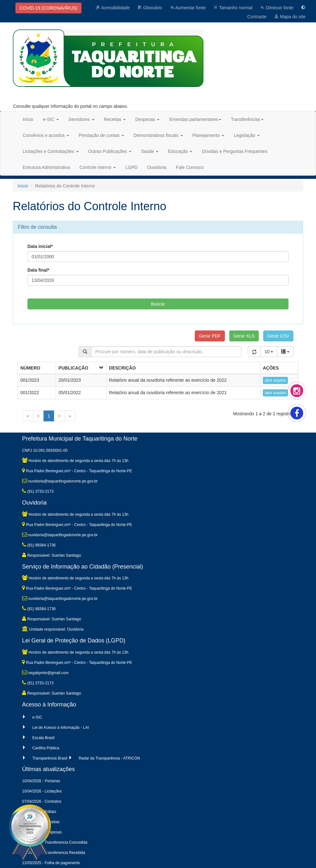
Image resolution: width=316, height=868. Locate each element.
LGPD (131, 167)
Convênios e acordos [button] (46, 135)
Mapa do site (290, 17)
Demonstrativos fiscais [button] (158, 135)
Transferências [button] (247, 119)
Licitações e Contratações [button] (51, 151)
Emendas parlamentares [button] (195, 119)
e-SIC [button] (51, 119)
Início (28, 119)
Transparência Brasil (50, 758)
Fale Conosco (190, 167)
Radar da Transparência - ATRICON (109, 758)
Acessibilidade (113, 8)
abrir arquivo (276, 380)
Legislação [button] (247, 135)
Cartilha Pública (46, 748)
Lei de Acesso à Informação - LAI (61, 728)
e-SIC (37, 717)
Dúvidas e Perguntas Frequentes (235, 151)
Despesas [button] (147, 119)
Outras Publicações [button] (110, 151)
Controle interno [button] (98, 167)
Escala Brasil (43, 738)
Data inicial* (40, 246)
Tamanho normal (233, 8)
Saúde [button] (150, 151)
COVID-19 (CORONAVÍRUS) (48, 8)
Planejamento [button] (209, 135)
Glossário (150, 8)
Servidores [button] (81, 119)
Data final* (38, 270)
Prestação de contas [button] (101, 135)
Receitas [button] (115, 119)
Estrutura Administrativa (46, 167)
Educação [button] (180, 151)
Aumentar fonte (188, 8)
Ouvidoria (157, 167)
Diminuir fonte (277, 8)
